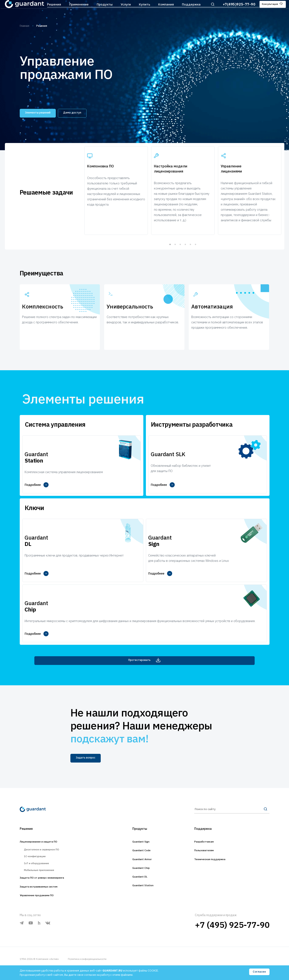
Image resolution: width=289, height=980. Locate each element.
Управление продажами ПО (44, 904)
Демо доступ (88, 112)
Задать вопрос (90, 750)
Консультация (268, 10)
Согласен (259, 972)
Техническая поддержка (216, 857)
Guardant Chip (140, 867)
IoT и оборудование (40, 865)
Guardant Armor (142, 857)
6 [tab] (195, 257)
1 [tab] (170, 257)
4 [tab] (185, 257)
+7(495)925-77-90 (232, 10)
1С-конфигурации (38, 856)
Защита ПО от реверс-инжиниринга (51, 884)
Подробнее (37, 501)
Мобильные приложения (43, 874)
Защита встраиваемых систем (46, 894)
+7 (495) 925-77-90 (232, 934)
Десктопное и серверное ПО (47, 847)
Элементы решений (44, 112)
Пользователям (208, 847)
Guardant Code (141, 847)
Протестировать (145, 650)
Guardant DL (139, 876)
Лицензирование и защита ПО (46, 837)
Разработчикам (208, 837)
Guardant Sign (140, 837)
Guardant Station (143, 886)
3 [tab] (180, 257)
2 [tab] (175, 257)
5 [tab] (190, 257)
